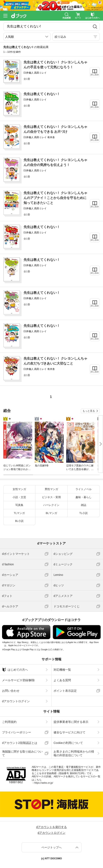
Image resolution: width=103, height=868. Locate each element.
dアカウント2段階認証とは (20, 743)
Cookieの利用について (68, 743)
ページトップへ (51, 847)
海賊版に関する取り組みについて (22, 753)
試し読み (95, 75)
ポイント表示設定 (65, 691)
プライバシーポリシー (17, 732)
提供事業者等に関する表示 (71, 722)
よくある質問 (62, 680)
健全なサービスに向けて (69, 732)
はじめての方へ (15, 670)
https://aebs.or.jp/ (44, 783)
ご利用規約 (9, 722)
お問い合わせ (11, 691)
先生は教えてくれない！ (42, 94)
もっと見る (89, 411)
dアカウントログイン (16, 701)
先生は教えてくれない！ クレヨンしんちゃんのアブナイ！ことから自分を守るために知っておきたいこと (55, 198)
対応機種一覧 (62, 670)
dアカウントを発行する (51, 827)
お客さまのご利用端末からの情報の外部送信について (74, 753)
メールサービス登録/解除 (18, 680)
